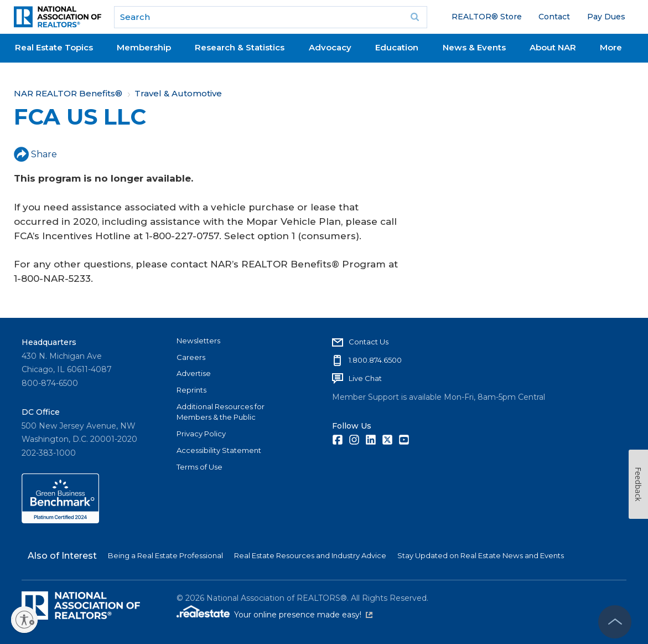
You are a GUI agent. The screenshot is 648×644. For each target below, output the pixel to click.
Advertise (194, 373)
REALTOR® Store (487, 17)
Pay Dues (606, 17)
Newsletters (198, 341)
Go (415, 17)
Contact (554, 17)
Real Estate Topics (54, 47)
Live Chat (365, 378)
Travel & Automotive (178, 93)
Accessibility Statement (219, 450)
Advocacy (330, 47)
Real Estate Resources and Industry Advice (310, 555)
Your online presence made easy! (303, 615)
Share (35, 154)
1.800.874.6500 (375, 360)
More (611, 47)
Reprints (191, 390)
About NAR (553, 47)
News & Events (474, 47)
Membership (144, 47)
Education (397, 47)
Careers (191, 357)
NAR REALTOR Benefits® (68, 93)
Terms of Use (199, 467)
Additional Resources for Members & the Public (221, 412)
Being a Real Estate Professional (165, 555)
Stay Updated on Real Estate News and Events (481, 555)
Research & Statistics (240, 47)
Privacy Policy (201, 434)
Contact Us (369, 342)
